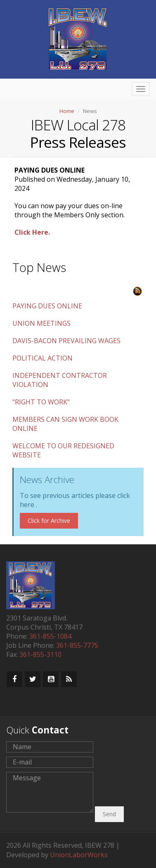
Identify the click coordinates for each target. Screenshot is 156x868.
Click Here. (32, 232)
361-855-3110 (40, 654)
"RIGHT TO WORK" (41, 402)
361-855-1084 (50, 636)
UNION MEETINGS (41, 323)
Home (67, 111)
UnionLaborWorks (79, 855)
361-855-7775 (77, 645)
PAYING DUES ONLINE (47, 306)
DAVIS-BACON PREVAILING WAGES (66, 341)
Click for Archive (49, 521)
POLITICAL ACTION (43, 358)
